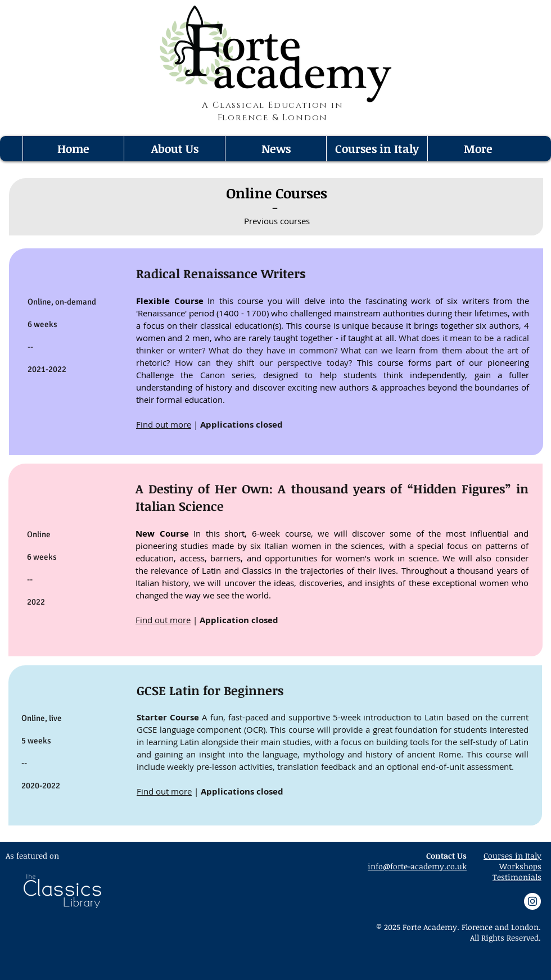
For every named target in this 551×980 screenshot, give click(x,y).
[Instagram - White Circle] (532, 901)
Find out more (164, 424)
